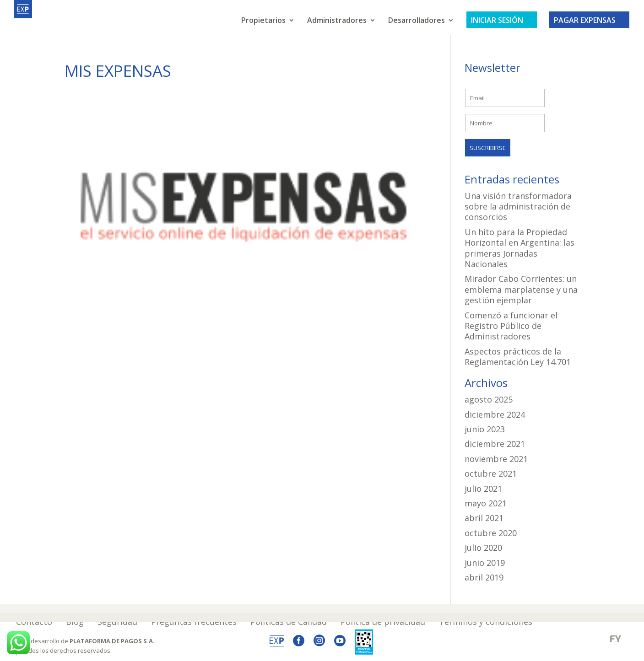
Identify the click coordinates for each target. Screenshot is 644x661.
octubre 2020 (491, 533)
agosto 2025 (489, 399)
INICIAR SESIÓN (502, 20)
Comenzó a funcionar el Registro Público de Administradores (511, 326)
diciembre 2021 (495, 444)
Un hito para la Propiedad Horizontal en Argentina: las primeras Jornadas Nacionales (520, 248)
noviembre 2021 (496, 459)
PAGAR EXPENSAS (589, 20)
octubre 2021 (491, 473)
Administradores (337, 21)
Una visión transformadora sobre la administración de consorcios (518, 207)
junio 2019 (485, 563)
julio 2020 (483, 548)
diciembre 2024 (495, 414)
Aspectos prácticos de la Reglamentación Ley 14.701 (518, 357)
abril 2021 (484, 518)
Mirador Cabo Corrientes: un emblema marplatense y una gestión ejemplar (521, 289)
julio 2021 (483, 489)
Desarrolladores (417, 21)
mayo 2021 (486, 503)
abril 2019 (484, 577)
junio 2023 (485, 429)
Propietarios (263, 21)
